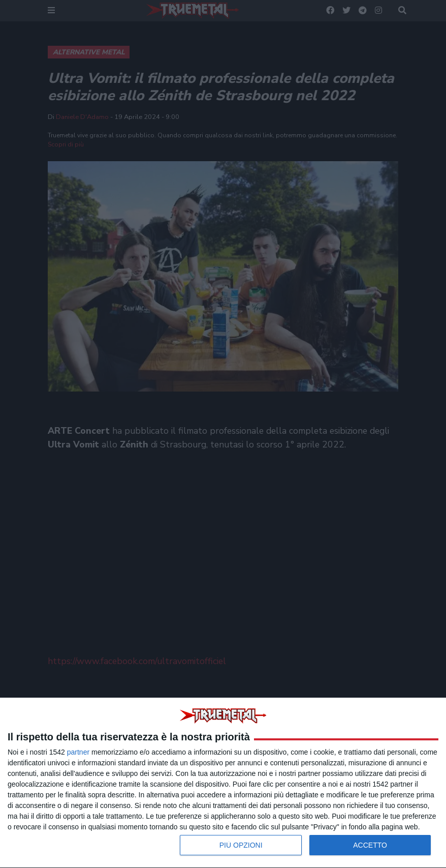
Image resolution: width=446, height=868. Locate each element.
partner (78, 752)
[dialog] (223, 783)
